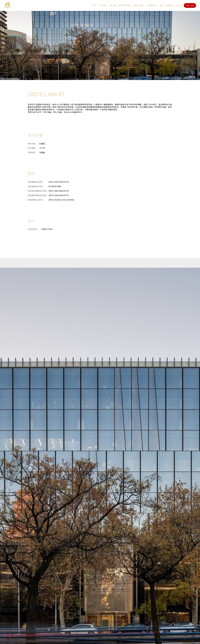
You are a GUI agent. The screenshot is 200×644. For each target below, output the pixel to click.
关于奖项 (103, 5)
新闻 (162, 5)
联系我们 (170, 5)
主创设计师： (33, 229)
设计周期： (33, 148)
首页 (95, 5)
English (179, 5)
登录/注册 (190, 5)
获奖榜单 (151, 5)
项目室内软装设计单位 (37, 195)
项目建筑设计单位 (35, 182)
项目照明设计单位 (35, 200)
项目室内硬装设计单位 (37, 191)
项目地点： (33, 152)
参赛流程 (113, 5)
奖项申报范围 (124, 5)
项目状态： (33, 144)
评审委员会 (137, 5)
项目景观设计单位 (35, 186)
